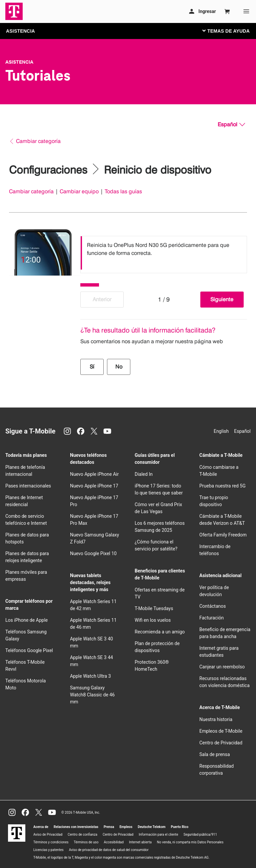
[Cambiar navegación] (231, 31)
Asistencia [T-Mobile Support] (19, 62)
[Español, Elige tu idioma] (231, 125)
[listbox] (164, 253)
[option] (164, 253)
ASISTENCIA (20, 31)
